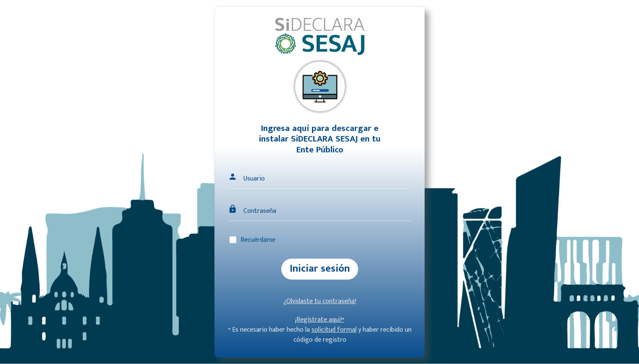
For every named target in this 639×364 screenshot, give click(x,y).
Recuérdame (258, 240)
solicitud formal (334, 330)
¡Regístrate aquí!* (320, 320)
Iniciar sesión (320, 269)
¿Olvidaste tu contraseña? (320, 301)
